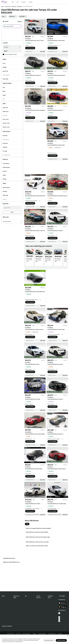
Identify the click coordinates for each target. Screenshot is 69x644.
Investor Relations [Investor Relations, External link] (27, 634)
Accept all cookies (61, 640)
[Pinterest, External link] (59, 621)
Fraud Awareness (52, 634)
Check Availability (30, 48)
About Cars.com (11, 634)
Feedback (60, 634)
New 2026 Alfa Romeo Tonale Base (58, 260)
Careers (35, 634)
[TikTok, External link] (59, 613)
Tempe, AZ (14, 6)
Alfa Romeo (20, 6)
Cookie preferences (49, 640)
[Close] (68, 636)
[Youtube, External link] (59, 617)
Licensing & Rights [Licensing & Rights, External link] (42, 634)
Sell (18, 2)
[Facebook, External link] (59, 615)
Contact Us (18, 634)
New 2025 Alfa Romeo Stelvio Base (29, 260)
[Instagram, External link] (59, 619)
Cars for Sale (8, 6)
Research (24, 2)
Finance (31, 2)
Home (2, 6)
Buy (13, 2)
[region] (34, 639)
